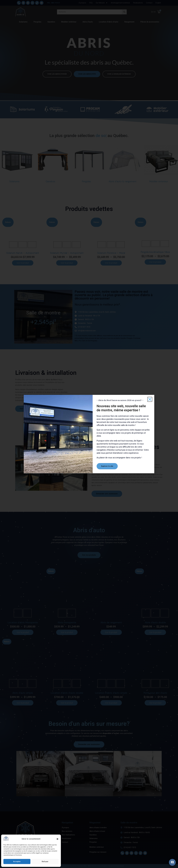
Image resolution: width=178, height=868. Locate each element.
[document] (89, 434)
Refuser (45, 862)
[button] (57, 839)
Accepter (17, 862)
